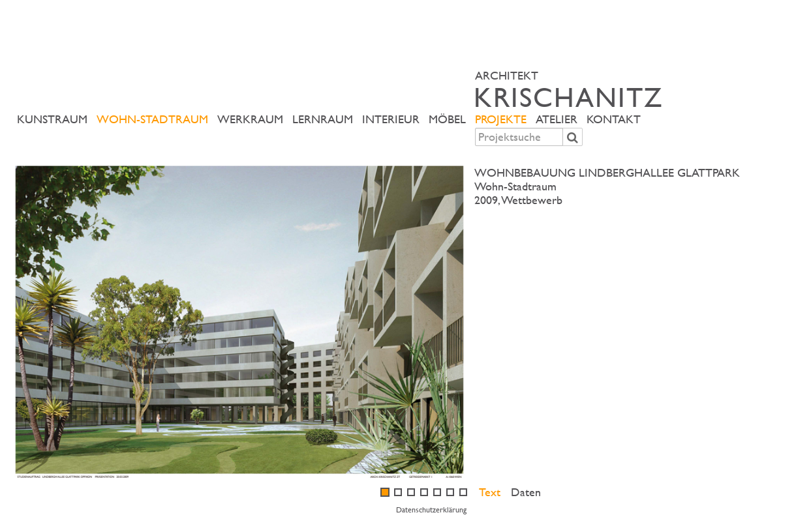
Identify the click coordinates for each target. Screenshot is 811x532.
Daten (526, 492)
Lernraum (323, 119)
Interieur (391, 119)
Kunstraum (52, 119)
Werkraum (250, 119)
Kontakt (614, 119)
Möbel (447, 119)
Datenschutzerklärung (431, 509)
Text (490, 492)
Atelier (557, 119)
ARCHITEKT (638, 89)
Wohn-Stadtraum (152, 119)
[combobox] (519, 137)
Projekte (501, 119)
